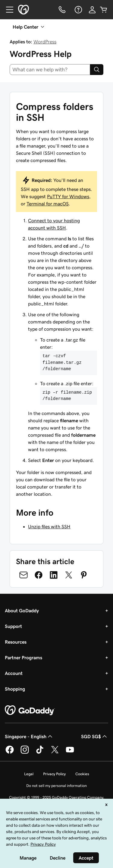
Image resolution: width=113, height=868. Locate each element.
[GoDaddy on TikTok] (40, 753)
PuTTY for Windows (68, 196)
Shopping (15, 689)
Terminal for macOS (48, 204)
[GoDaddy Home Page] (30, 710)
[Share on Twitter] (69, 575)
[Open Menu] (7, 10)
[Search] (97, 70)
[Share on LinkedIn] (54, 575)
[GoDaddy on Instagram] (25, 753)
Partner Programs (24, 657)
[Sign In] (92, 10)
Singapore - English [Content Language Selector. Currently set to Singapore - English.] (29, 736)
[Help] (78, 10)
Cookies (82, 774)
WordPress (45, 42)
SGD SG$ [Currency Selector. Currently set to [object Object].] (95, 736)
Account (14, 673)
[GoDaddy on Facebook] (10, 753)
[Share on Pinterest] (84, 575)
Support (13, 626)
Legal (29, 774)
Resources (16, 642)
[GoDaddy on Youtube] (70, 753)
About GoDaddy (22, 610)
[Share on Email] (24, 575)
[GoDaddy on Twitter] (55, 753)
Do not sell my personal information (56, 786)
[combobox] (50, 70)
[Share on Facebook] (39, 575)
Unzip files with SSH (49, 526)
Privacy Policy (54, 774)
